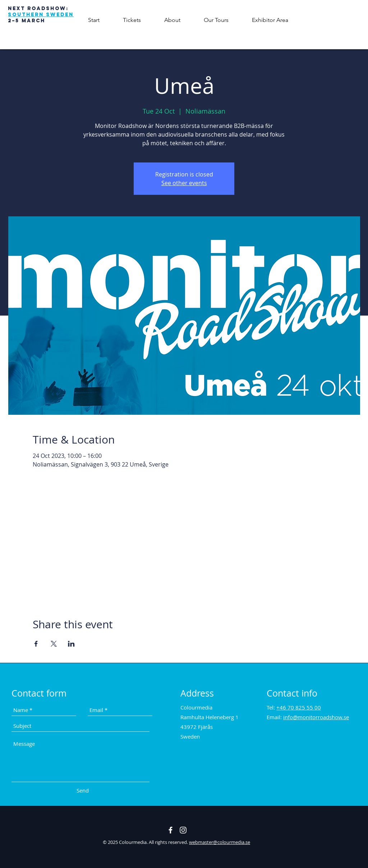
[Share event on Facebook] (36, 644)
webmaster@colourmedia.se (220, 842)
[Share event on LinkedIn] (71, 644)
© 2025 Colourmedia (125, 842)
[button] (172, 20)
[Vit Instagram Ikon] (183, 830)
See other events (184, 183)
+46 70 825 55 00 (299, 707)
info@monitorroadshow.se (316, 717)
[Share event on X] (54, 644)
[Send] (83, 790)
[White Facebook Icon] (171, 830)
